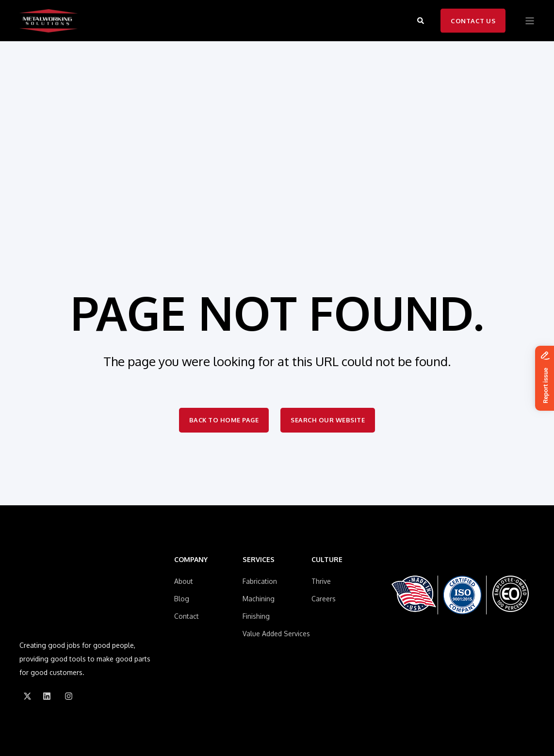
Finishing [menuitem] (256, 616)
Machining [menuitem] (259, 599)
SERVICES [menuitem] (259, 560)
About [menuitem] (184, 581)
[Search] (422, 20)
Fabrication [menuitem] (260, 581)
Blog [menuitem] (182, 599)
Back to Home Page (224, 420)
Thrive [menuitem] (321, 581)
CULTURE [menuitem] (327, 560)
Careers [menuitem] (324, 599)
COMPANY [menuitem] (191, 560)
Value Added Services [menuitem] (276, 634)
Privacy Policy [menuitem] (125, 718)
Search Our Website (328, 420)
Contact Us (473, 20)
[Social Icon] (27, 653)
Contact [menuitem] (187, 616)
